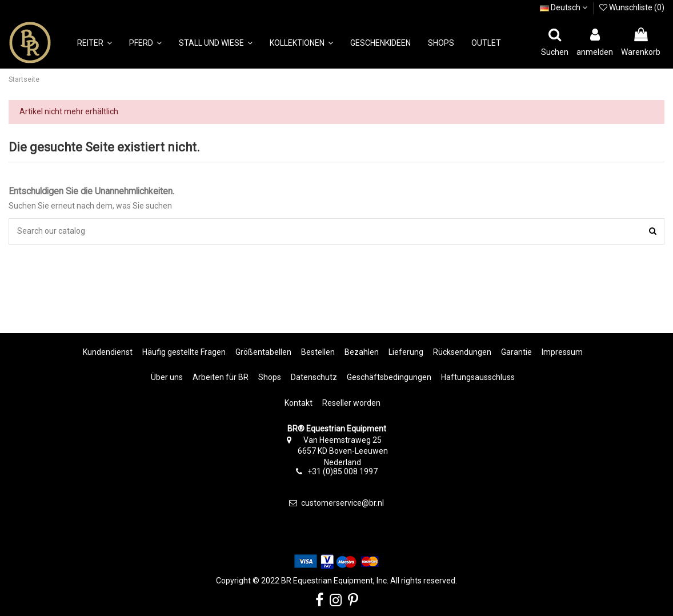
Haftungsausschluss (478, 377)
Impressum (562, 352)
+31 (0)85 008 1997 (342, 471)
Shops (270, 377)
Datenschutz (314, 377)
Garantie (516, 352)
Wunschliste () (632, 7)
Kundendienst (108, 352)
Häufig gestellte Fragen (184, 352)
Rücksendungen (462, 352)
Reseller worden (351, 403)
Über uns (167, 377)
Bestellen (318, 352)
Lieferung (406, 352)
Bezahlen (362, 352)
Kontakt (299, 403)
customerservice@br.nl (342, 503)
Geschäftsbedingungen (389, 377)
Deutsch (564, 7)
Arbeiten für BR (221, 377)
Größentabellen (263, 352)
